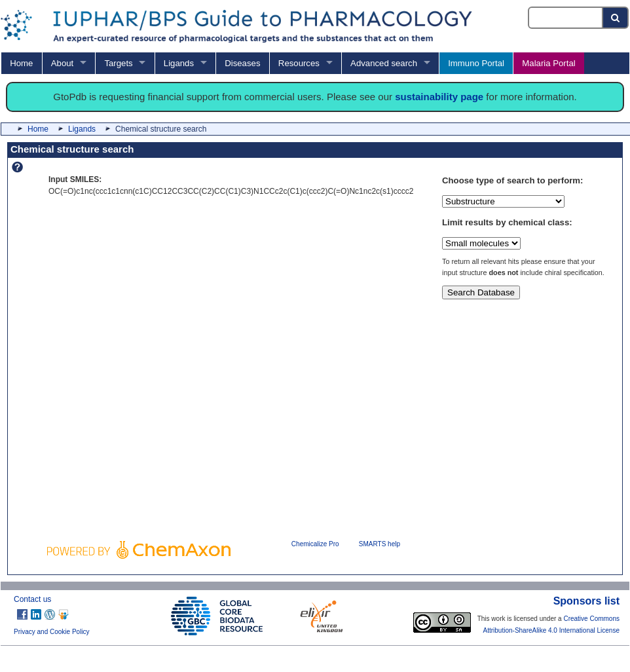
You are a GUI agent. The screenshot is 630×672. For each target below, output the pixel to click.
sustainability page (439, 97)
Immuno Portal (476, 63)
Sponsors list (586, 601)
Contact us (32, 599)
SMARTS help (380, 544)
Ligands (179, 63)
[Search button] (616, 18)
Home (21, 63)
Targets (118, 63)
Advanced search (384, 63)
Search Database (481, 292)
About (62, 63)
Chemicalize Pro (315, 544)
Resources (299, 63)
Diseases (242, 63)
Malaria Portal (548, 63)
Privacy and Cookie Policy (52, 632)
